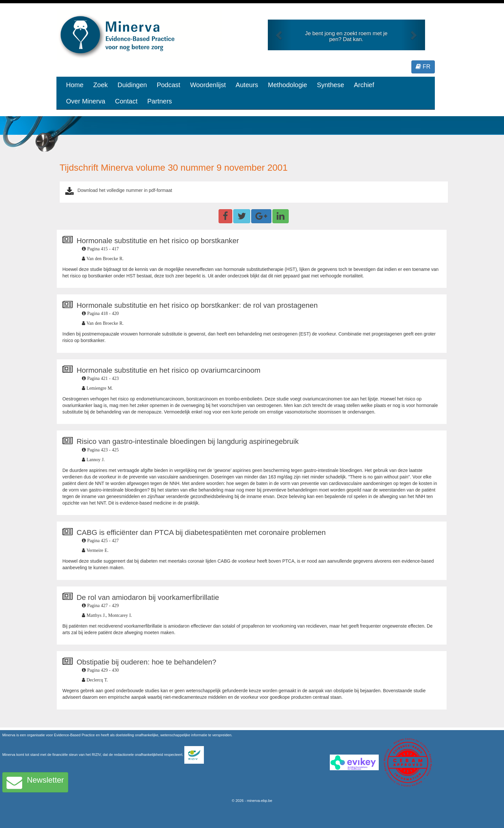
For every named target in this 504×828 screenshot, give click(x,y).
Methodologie (287, 85)
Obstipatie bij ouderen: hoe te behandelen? (146, 662)
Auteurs (247, 85)
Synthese (330, 85)
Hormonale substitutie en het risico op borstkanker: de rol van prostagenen (197, 305)
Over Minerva (86, 101)
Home (75, 85)
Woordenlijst (208, 85)
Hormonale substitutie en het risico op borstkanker (158, 241)
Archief (364, 85)
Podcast (168, 85)
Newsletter (35, 782)
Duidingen (132, 85)
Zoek (100, 85)
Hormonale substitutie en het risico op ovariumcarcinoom (169, 370)
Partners (160, 101)
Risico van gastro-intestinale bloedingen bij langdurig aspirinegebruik (188, 441)
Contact (126, 101)
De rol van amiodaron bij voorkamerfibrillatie (148, 597)
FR (423, 67)
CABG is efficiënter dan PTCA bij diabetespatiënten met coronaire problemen (201, 532)
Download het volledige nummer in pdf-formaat (125, 190)
